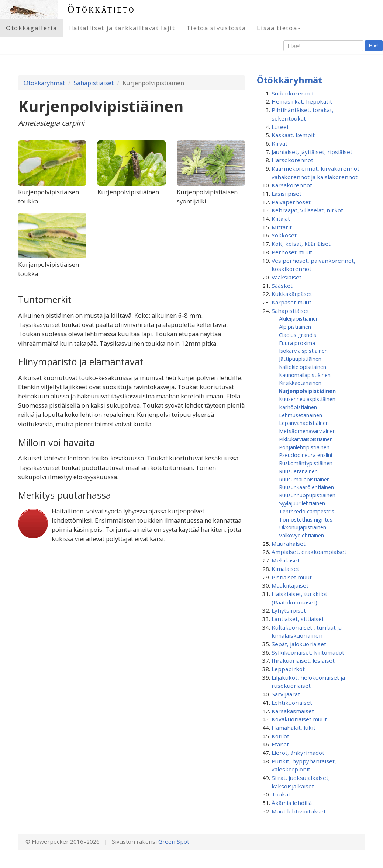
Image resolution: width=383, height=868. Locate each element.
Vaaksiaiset (287, 277)
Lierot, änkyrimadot (298, 753)
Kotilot (280, 736)
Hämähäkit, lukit (294, 728)
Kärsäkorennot (292, 185)
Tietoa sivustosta (216, 28)
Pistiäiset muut (292, 577)
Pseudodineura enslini (306, 455)
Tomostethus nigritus (306, 519)
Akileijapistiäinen (299, 318)
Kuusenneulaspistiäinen (307, 399)
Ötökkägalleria (32, 28)
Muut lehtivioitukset (299, 811)
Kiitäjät (281, 219)
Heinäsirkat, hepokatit (302, 101)
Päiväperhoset (291, 202)
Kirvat (280, 143)
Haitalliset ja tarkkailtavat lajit (122, 28)
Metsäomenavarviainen (307, 431)
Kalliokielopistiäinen (303, 367)
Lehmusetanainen (301, 415)
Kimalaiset (285, 569)
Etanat (280, 744)
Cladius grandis (298, 335)
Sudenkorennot (293, 93)
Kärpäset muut (291, 302)
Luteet (280, 127)
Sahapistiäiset (94, 83)
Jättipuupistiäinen (300, 359)
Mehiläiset (286, 560)
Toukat (281, 794)
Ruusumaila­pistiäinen (304, 479)
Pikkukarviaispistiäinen (306, 439)
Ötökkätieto (101, 9)
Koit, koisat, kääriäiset (301, 244)
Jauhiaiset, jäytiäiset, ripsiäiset (312, 152)
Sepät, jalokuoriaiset (299, 644)
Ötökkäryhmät (44, 83)
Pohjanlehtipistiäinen (304, 447)
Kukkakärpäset (292, 294)
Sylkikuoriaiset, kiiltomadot (308, 652)
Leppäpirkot (288, 669)
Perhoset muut (292, 252)
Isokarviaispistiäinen (303, 351)
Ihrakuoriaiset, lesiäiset (303, 660)
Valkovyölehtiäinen (301, 535)
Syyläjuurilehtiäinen (302, 503)
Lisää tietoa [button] (279, 28)
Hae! (374, 46)
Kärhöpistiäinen (298, 407)
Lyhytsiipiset (289, 610)
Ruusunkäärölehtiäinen (306, 487)
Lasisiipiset (287, 194)
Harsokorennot (292, 160)
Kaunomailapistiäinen (305, 375)
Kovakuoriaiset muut (299, 719)
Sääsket (282, 286)
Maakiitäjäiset (290, 585)
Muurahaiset (289, 544)
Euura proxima (297, 343)
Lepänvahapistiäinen (304, 423)
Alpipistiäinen (295, 327)
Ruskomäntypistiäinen (306, 463)
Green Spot (174, 841)
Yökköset (284, 235)
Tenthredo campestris (307, 511)
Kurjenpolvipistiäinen (307, 391)
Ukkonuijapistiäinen (303, 527)
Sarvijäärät (286, 694)
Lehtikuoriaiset (292, 703)
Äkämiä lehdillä (292, 803)
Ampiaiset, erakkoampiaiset (309, 552)
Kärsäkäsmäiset (293, 711)
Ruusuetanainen (298, 471)
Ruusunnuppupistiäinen (307, 495)
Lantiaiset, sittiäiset (298, 619)
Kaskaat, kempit (293, 135)
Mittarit (282, 227)
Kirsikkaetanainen (300, 383)
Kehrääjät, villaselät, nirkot (307, 210)
